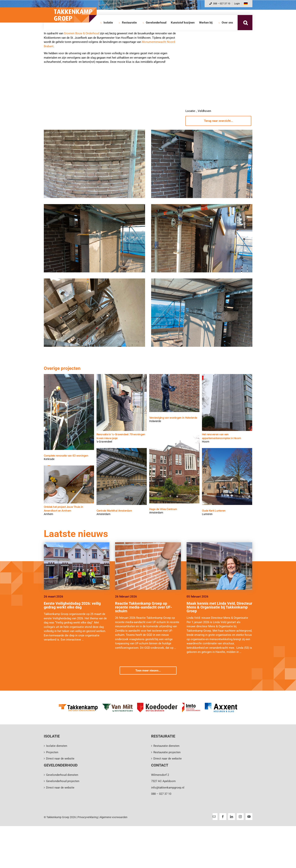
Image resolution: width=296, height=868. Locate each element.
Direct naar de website (60, 759)
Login (237, 4)
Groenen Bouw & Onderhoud (82, 33)
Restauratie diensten (166, 746)
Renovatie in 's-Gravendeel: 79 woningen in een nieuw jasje (121, 436)
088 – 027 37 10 (220, 4)
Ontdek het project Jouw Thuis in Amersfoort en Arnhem (64, 509)
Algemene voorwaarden (113, 817)
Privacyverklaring (88, 817)
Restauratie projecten (167, 752)
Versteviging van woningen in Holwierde (173, 418)
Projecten (52, 752)
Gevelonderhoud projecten (63, 781)
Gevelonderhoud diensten (62, 775)
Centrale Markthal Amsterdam (114, 511)
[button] (246, 23)
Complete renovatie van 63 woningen (66, 456)
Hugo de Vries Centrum (163, 509)
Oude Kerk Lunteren (214, 511)
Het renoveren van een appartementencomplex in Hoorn (222, 436)
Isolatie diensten (57, 746)
